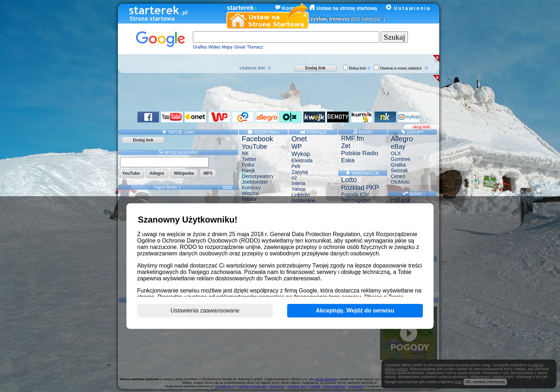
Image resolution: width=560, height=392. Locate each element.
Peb (296, 166)
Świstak (399, 170)
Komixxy (251, 188)
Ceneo (398, 176)
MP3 (208, 173)
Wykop (301, 154)
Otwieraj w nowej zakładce (401, 68)
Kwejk (248, 170)
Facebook (257, 139)
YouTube (131, 173)
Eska (348, 160)
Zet (346, 146)
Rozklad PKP (360, 188)
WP (297, 147)
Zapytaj (300, 172)
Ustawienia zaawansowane (205, 310)
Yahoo (298, 189)
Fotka (248, 165)
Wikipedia (184, 173)
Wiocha (250, 193)
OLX (396, 153)
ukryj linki (421, 127)
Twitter (249, 159)
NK (245, 153)
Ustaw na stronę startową (343, 8)
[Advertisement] (275, 91)
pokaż (228, 187)
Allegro (157, 173)
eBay (398, 147)
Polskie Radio (360, 153)
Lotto (349, 180)
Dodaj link (315, 68)
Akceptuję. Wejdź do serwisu (355, 310)
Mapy (227, 47)
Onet (299, 139)
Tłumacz (255, 47)
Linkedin (301, 195)
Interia (298, 183)
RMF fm (352, 138)
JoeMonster (255, 182)
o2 (294, 178)
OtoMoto (400, 182)
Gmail (239, 47)
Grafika (200, 47)
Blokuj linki (357, 68)
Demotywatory (258, 176)
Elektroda (302, 161)
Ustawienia (408, 8)
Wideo (214, 47)
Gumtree (400, 159)
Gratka (398, 165)
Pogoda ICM (355, 194)
